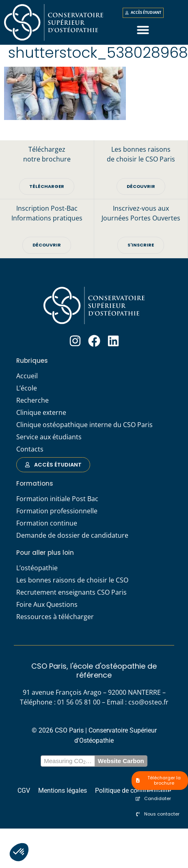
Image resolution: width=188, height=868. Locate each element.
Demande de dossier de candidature (72, 538)
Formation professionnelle (57, 513)
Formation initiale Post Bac (57, 501)
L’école (27, 390)
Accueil (27, 378)
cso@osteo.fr (148, 705)
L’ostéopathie (37, 570)
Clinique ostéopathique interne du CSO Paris (84, 427)
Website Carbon (121, 764)
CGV (24, 793)
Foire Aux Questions (47, 607)
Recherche (32, 403)
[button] (19, 852)
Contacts (30, 451)
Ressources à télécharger (55, 619)
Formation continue (47, 526)
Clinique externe (41, 415)
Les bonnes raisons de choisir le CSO (72, 582)
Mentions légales (63, 793)
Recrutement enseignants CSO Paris (71, 595)
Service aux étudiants (49, 439)
